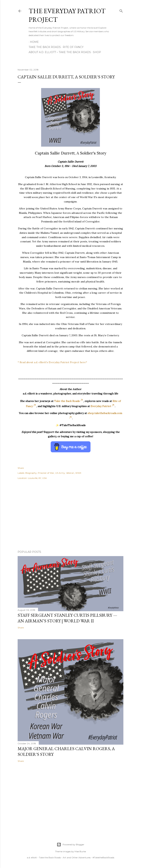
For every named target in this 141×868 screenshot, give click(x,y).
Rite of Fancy (73, 47)
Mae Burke (80, 851)
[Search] (121, 10)
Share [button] (21, 468)
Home (34, 42)
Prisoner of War (46, 473)
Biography (31, 473)
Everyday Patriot (103, 406)
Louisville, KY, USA (37, 478)
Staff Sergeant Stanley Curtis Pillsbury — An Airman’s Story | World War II (67, 618)
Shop (97, 52)
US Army (60, 473)
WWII (78, 473)
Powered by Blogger (70, 845)
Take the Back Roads (45, 47)
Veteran (70, 473)
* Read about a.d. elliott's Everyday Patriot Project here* (52, 362)
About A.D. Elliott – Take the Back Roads (60, 52)
